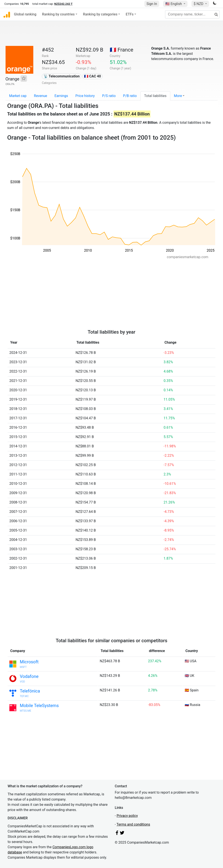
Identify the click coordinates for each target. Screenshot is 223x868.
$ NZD (199, 4)
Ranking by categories (100, 14)
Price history (85, 96)
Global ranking (25, 14)
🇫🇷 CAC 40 (93, 76)
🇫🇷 (122, 50)
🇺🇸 (174, 4)
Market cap (18, 96)
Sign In (152, 4)
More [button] (178, 96)
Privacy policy (127, 816)
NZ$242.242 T (63, 4)
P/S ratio (109, 96)
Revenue (41, 96)
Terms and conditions (133, 824)
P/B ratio (130, 96)
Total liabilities (155, 96)
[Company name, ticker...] (192, 14)
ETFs (130, 14)
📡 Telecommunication (62, 76)
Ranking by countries (58, 14)
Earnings (61, 96)
